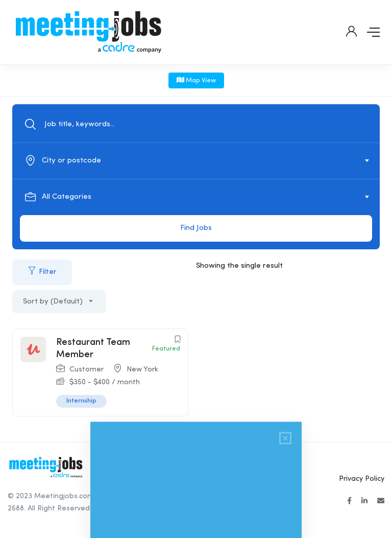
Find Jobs (196, 228)
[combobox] (202, 161)
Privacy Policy (362, 479)
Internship (81, 401)
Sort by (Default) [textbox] (53, 302)
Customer (87, 369)
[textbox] (195, 161)
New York (142, 369)
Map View (196, 80)
